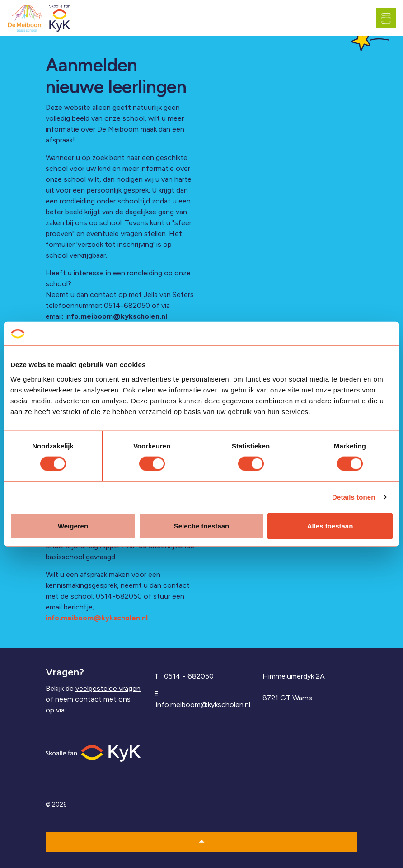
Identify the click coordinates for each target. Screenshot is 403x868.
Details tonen (354, 497)
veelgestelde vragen (108, 688)
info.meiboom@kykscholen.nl (116, 316)
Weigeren (73, 526)
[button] (201, 842)
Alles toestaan (330, 526)
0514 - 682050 (189, 676)
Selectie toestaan (202, 526)
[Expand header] (389, 18)
